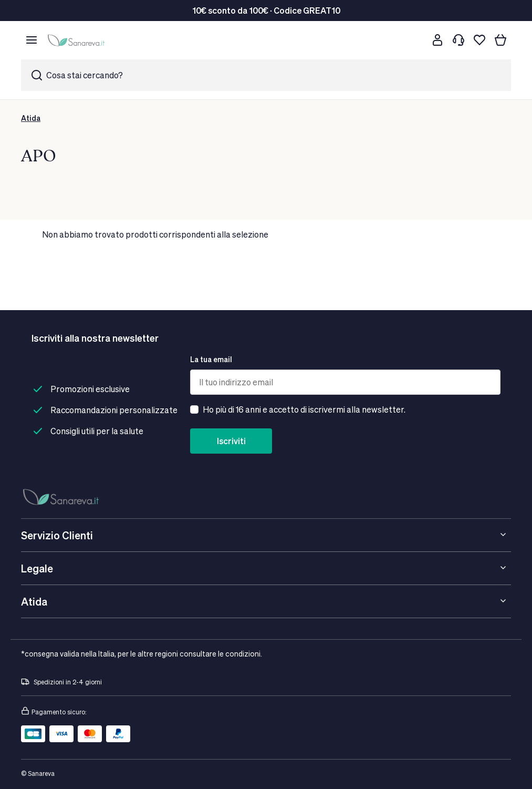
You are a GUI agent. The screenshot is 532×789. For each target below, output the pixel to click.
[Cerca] (416, 40)
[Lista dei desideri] (479, 40)
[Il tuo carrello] (500, 40)
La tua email (211, 359)
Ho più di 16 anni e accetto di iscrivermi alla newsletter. (304, 409)
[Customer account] (437, 40)
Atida (31, 118)
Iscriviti (231, 441)
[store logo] (78, 40)
